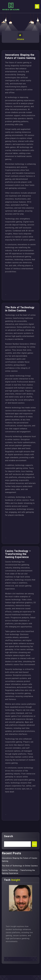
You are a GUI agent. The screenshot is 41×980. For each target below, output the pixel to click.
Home (21, 39)
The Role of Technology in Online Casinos (20, 309)
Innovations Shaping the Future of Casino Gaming (20, 56)
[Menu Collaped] (37, 6)
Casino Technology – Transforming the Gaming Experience (18, 554)
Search (9, 836)
